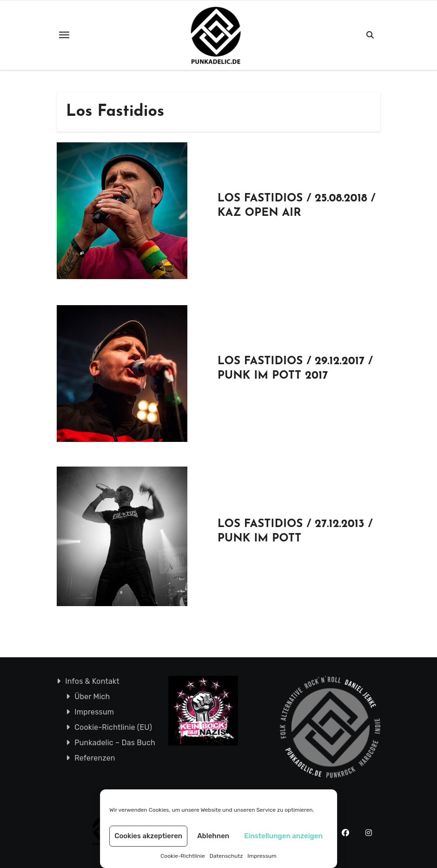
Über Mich (92, 697)
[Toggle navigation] (64, 35)
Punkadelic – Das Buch (115, 743)
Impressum (262, 856)
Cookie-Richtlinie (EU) (113, 727)
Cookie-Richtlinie (182, 856)
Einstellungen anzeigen (283, 836)
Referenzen (95, 758)
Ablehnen (213, 836)
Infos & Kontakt (92, 681)
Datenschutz (226, 856)
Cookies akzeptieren (148, 836)
